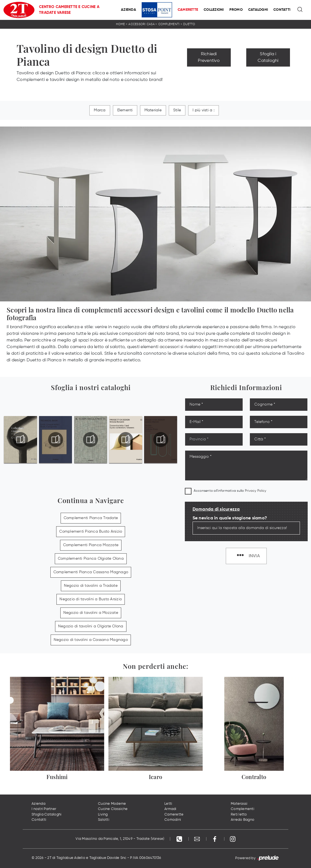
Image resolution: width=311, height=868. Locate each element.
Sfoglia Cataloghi (46, 815)
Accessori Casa (142, 24)
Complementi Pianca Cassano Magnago (91, 572)
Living (103, 815)
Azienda (129, 10)
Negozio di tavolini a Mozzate (91, 613)
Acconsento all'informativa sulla (230, 491)
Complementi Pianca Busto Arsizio (91, 532)
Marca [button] (100, 110)
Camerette (188, 10)
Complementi (169, 24)
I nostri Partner (44, 809)
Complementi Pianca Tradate (91, 518)
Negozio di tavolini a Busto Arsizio (91, 599)
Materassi (239, 804)
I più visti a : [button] (204, 110)
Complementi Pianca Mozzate (91, 545)
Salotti (104, 820)
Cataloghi (258, 10)
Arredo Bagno (243, 820)
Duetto (189, 24)
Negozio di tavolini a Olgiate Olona (91, 626)
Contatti (282, 10)
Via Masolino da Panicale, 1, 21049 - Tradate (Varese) (120, 839)
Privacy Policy (256, 491)
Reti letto (239, 815)
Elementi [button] (125, 110)
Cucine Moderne (112, 804)
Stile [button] (177, 110)
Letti (168, 804)
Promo (236, 10)
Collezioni (214, 10)
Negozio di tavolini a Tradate (91, 586)
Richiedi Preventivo (209, 57)
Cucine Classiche (113, 809)
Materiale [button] (153, 110)
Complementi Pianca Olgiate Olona (91, 559)
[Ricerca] (300, 10)
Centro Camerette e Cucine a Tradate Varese (69, 10)
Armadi (170, 809)
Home (120, 24)
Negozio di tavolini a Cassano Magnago (91, 640)
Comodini (173, 820)
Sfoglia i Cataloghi (268, 57)
